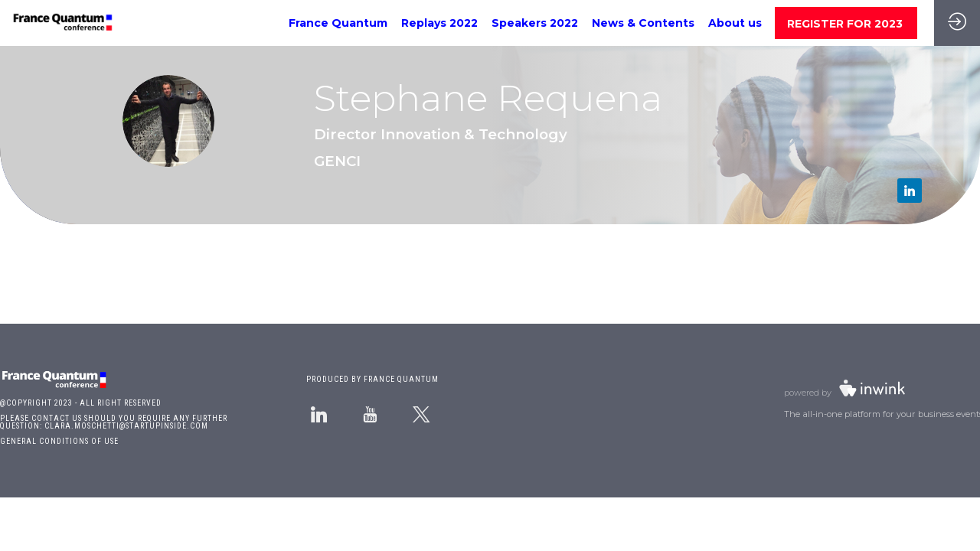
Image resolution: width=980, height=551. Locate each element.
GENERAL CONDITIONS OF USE (59, 441)
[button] (846, 23)
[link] (338, 23)
